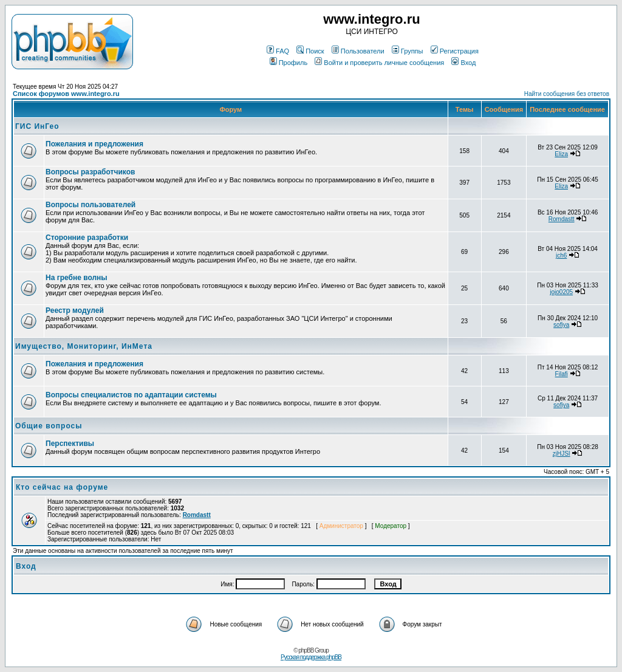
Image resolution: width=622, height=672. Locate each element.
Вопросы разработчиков (90, 172)
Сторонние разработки (87, 238)
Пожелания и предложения (94, 144)
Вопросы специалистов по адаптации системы (131, 395)
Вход (463, 63)
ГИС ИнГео (37, 126)
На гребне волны (77, 278)
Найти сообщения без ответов (567, 94)
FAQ (278, 51)
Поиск (310, 51)
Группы (408, 51)
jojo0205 (561, 292)
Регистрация (455, 51)
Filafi (562, 374)
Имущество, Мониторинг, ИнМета (84, 346)
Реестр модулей (75, 310)
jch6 (561, 255)
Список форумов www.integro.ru (66, 94)
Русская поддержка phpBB (311, 657)
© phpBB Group (311, 650)
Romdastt (562, 219)
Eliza (561, 154)
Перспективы (70, 444)
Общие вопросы (49, 426)
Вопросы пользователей (91, 205)
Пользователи (358, 51)
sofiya (561, 325)
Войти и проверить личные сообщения (379, 63)
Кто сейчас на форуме (62, 487)
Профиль (289, 63)
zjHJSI (562, 454)
